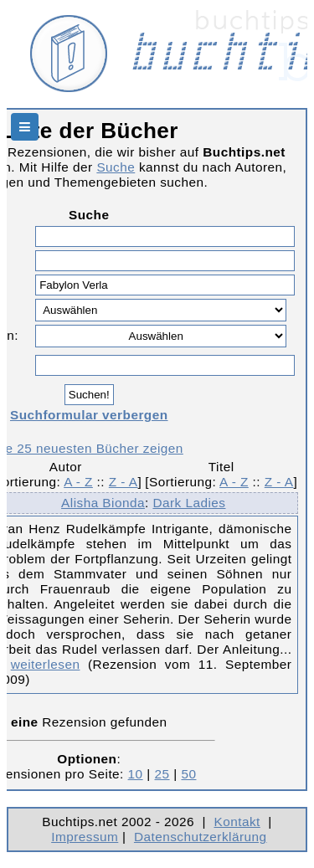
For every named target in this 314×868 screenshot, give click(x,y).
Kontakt (237, 822)
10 (136, 774)
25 (162, 774)
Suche (116, 167)
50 (188, 774)
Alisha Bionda (103, 503)
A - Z (78, 482)
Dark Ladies (189, 503)
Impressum (85, 837)
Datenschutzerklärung (201, 837)
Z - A (124, 482)
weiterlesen (46, 664)
